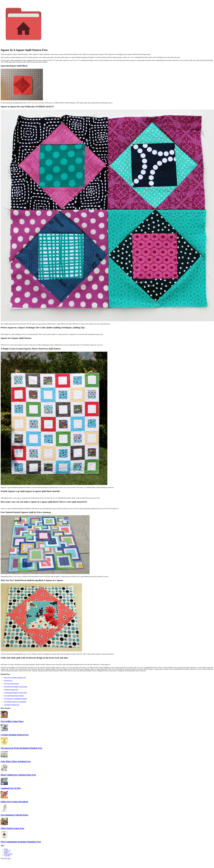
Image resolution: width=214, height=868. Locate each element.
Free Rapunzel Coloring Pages (15, 815)
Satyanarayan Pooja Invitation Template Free (22, 748)
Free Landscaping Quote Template (14, 696)
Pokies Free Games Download (14, 802)
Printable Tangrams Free (11, 690)
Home (6, 849)
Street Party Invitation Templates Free (15, 678)
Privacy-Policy (8, 854)
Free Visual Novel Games (12, 684)
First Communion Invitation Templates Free (21, 842)
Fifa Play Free (8, 681)
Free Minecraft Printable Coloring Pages (16, 687)
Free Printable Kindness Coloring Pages (16, 693)
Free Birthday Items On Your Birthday (15, 702)
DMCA (6, 852)
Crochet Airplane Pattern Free (15, 735)
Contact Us (7, 851)
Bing (9, 858)
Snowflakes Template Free (12, 705)
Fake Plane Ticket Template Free (16, 761)
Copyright (7, 855)
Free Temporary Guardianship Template (16, 699)
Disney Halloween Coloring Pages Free (18, 775)
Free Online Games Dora (12, 721)
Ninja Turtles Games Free (12, 828)
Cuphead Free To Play (11, 788)
